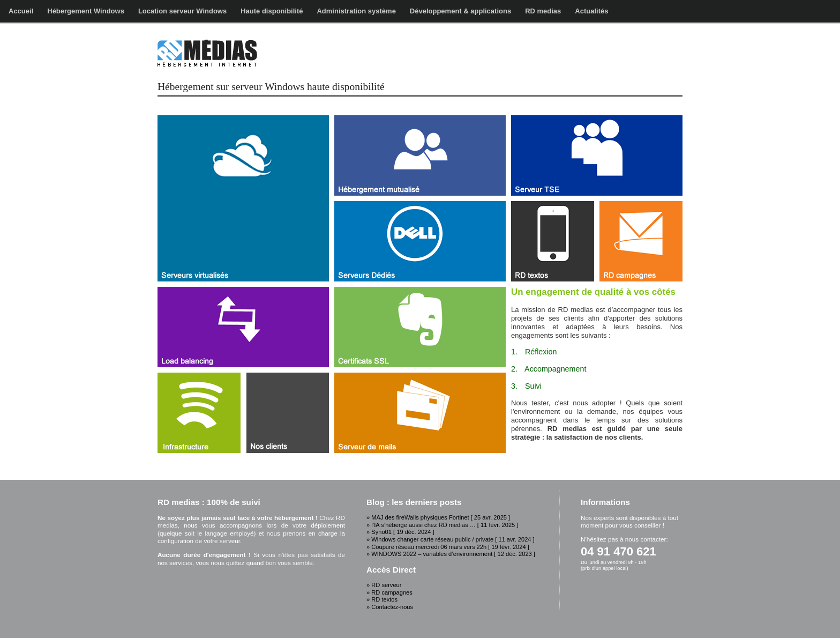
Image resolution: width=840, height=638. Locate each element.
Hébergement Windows (86, 11)
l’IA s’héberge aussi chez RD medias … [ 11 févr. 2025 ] (445, 525)
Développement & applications (460, 11)
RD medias (543, 11)
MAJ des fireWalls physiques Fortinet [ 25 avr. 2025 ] (441, 517)
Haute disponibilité (272, 11)
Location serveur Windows (182, 11)
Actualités (591, 11)
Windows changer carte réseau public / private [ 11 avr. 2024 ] (453, 539)
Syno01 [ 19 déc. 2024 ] (403, 532)
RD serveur (386, 585)
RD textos (384, 599)
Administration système (356, 11)
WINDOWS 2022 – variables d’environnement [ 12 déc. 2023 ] (453, 554)
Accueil (21, 11)
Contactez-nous (392, 607)
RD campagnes (392, 592)
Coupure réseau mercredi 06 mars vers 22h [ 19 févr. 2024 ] (450, 547)
